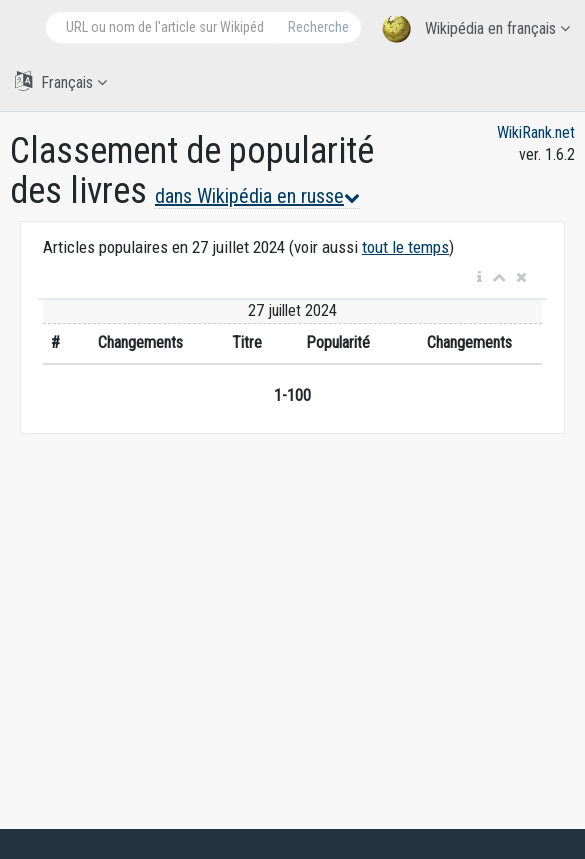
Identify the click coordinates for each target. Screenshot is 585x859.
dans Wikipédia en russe (257, 196)
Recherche (318, 27)
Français (61, 81)
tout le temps (405, 247)
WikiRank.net (536, 132)
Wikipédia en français (476, 29)
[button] (479, 278)
